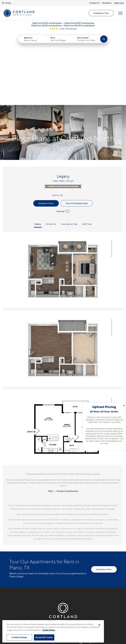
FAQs (50, 418)
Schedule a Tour (101, 13)
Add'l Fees (57, 123)
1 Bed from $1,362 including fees (47, 23)
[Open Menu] (120, 13)
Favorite (63, 139)
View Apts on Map (69, 151)
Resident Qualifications (67, 418)
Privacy (49, 618)
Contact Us (94, 3)
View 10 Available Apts (77, 131)
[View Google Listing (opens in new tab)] (63, 29)
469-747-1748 (17, 564)
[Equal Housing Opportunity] (11, 580)
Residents (107, 3)
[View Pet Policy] (34, 580)
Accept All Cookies (44, 637)
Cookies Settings (19, 637)
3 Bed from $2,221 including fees (46, 26)
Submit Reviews (62, 618)
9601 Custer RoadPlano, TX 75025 (19, 571)
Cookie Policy (49, 630)
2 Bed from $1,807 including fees (79, 23)
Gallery (38, 151)
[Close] (99, 625)
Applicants (119, 3)
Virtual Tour (51, 151)
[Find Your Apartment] (104, 39)
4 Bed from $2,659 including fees (79, 26)
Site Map (76, 618)
